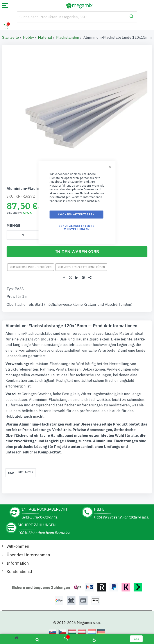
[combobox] (77, 17)
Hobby (28, 37)
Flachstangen (68, 37)
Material (45, 37)
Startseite (11, 37)
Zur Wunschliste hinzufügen (31, 267)
